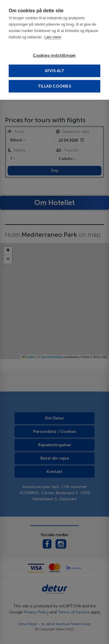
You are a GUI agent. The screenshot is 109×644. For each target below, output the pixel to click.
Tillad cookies (54, 86)
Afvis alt (54, 71)
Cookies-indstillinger (54, 55)
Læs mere (53, 37)
